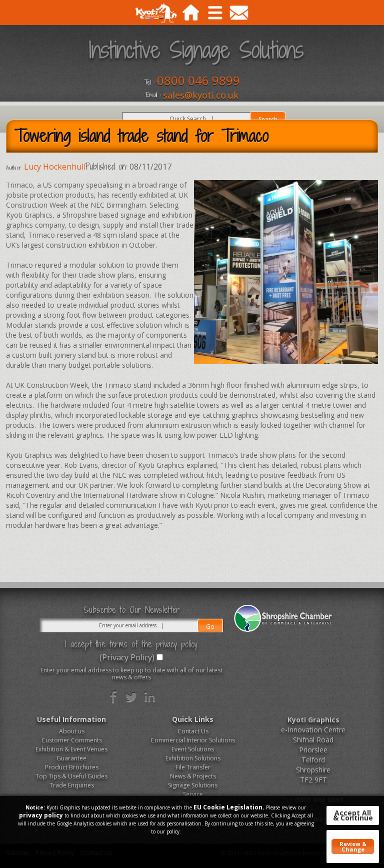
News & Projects (193, 776)
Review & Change (353, 846)
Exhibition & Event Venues (71, 749)
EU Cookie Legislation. (229, 807)
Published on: (106, 167)
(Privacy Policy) (127, 657)
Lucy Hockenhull (55, 167)
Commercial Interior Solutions (193, 740)
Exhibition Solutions (193, 758)
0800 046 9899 (198, 80)
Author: (14, 168)
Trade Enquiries (72, 785)
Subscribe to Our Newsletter (131, 610)
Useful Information (71, 719)
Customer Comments (72, 740)
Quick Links (193, 719)
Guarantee (71, 758)
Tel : (149, 83)
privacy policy (41, 815)
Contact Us (193, 731)
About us (72, 731)
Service (193, 794)
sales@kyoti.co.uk (201, 95)
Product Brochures (72, 767)
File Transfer (193, 767)
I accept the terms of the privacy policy (131, 644)
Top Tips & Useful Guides (71, 776)
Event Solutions (193, 749)
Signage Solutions (193, 785)
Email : (153, 95)
